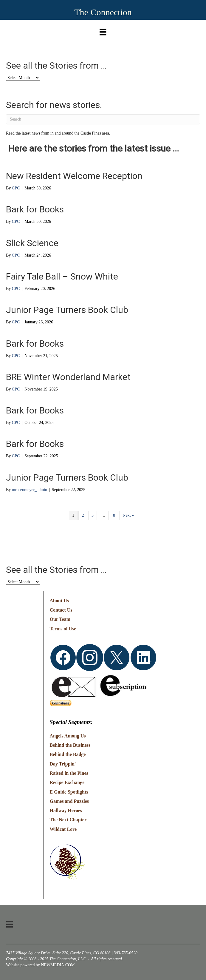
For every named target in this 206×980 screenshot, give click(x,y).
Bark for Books (35, 209)
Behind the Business (70, 745)
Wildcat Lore (63, 829)
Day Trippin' (63, 764)
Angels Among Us (68, 736)
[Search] (103, 119)
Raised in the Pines (69, 773)
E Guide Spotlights (69, 792)
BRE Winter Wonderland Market (68, 377)
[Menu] (103, 31)
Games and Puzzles (69, 801)
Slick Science (32, 243)
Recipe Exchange (67, 782)
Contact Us (61, 610)
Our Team (60, 619)
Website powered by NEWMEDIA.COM (40, 965)
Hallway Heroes (66, 810)
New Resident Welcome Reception (74, 176)
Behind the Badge (68, 754)
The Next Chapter (68, 820)
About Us (59, 601)
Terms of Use (63, 629)
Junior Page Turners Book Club (67, 310)
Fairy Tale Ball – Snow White (62, 276)
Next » (128, 515)
